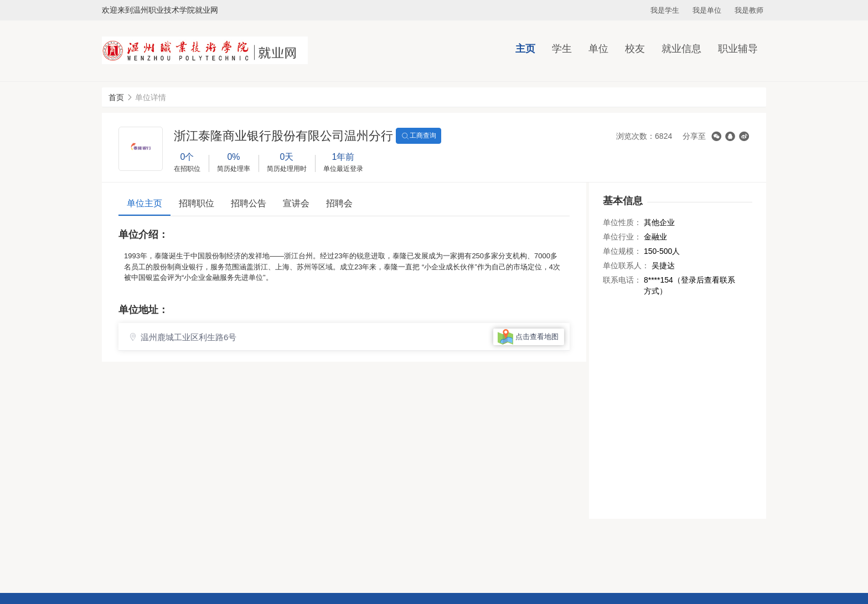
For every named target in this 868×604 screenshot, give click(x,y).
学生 (562, 49)
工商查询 (418, 136)
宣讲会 (296, 203)
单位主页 (144, 203)
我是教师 (749, 10)
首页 (116, 97)
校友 (635, 49)
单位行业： (622, 237)
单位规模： (622, 251)
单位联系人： (626, 265)
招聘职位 (197, 203)
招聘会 (339, 203)
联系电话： (622, 280)
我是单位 (707, 10)
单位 (598, 49)
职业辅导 (738, 49)
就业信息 (681, 49)
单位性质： (622, 222)
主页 (525, 49)
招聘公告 (249, 203)
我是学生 (665, 10)
